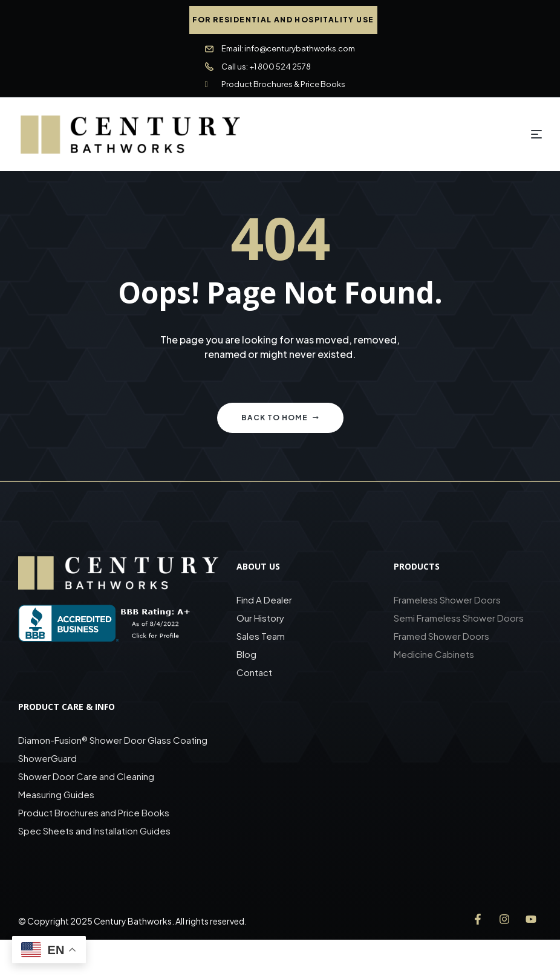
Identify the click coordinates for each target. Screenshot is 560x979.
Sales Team (261, 636)
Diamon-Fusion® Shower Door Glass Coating (113, 740)
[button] (283, 20)
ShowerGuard (47, 758)
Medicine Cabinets (434, 654)
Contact (254, 672)
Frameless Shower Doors (447, 600)
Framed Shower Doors (441, 636)
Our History (260, 618)
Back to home (280, 418)
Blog (246, 654)
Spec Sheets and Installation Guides (95, 831)
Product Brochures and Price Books (94, 812)
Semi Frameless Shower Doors (459, 618)
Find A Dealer (264, 600)
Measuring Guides (56, 794)
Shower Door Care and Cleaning (86, 776)
